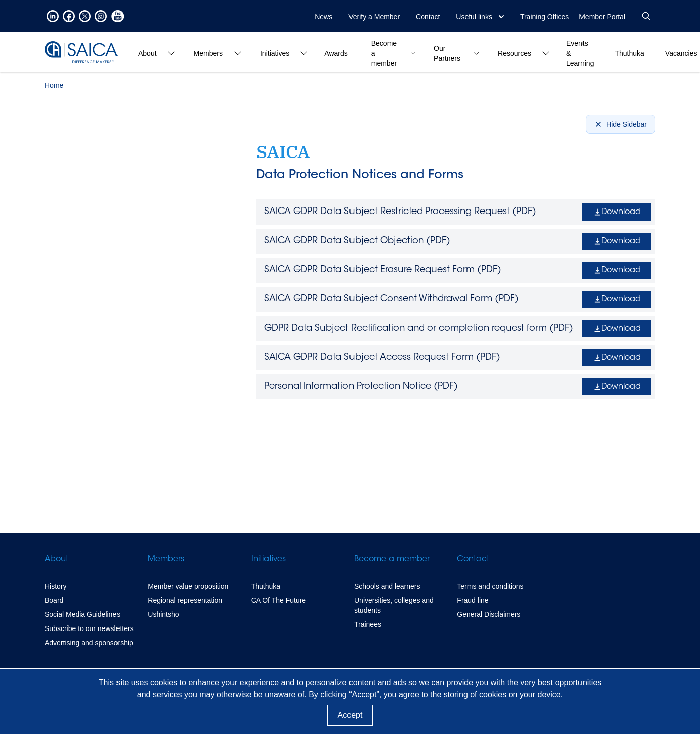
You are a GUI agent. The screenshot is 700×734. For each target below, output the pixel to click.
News (324, 17)
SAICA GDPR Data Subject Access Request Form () (382, 358)
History (56, 586)
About (56, 559)
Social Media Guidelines (82, 614)
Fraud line (473, 600)
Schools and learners (387, 586)
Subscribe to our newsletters (89, 628)
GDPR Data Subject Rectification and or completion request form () (419, 329)
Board (54, 600)
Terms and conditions (490, 586)
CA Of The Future (278, 600)
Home (54, 85)
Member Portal (602, 17)
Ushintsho (163, 614)
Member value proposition (188, 586)
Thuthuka (266, 586)
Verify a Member (374, 17)
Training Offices (545, 17)
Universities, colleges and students (394, 605)
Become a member (392, 559)
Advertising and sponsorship (89, 643)
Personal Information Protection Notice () (361, 387)
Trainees (368, 624)
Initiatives (268, 559)
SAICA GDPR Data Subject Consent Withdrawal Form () (391, 299)
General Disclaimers (489, 614)
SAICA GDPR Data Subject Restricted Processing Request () (400, 212)
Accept (350, 715)
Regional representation (185, 600)
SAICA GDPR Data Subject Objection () (357, 241)
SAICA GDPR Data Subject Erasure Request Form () (383, 270)
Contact (428, 17)
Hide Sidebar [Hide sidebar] (620, 124)
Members (166, 559)
